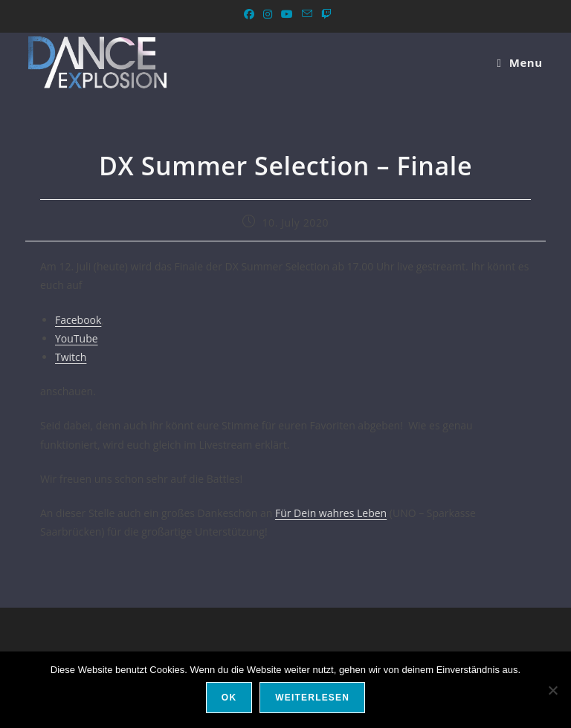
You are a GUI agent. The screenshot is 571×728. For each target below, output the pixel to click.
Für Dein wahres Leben (331, 513)
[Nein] (552, 690)
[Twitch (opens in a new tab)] (324, 14)
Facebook (78, 320)
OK (229, 698)
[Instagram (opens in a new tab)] (268, 14)
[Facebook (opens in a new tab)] (249, 14)
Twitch (71, 357)
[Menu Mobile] (519, 62)
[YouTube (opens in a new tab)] (287, 14)
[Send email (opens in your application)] (307, 14)
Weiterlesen (312, 698)
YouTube (77, 338)
